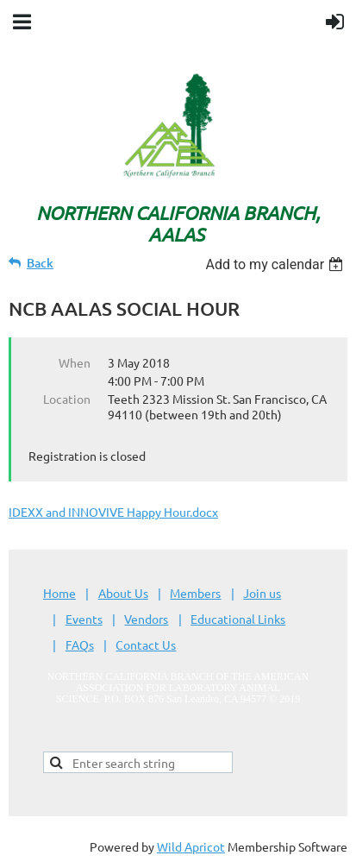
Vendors (146, 619)
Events (84, 619)
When (75, 362)
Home (59, 593)
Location (67, 399)
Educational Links (238, 619)
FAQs (80, 645)
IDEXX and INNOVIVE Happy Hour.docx (113, 512)
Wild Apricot (191, 846)
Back (40, 263)
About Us (123, 593)
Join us (262, 593)
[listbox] (276, 264)
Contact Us (146, 645)
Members (195, 593)
